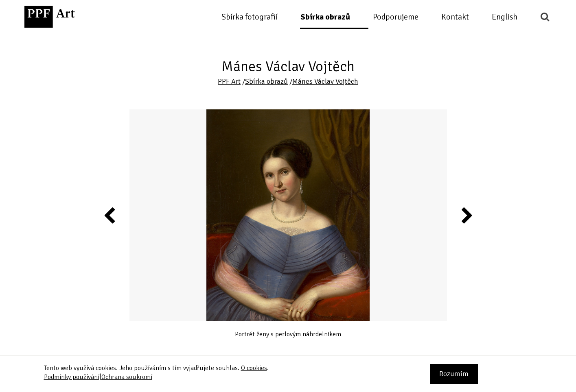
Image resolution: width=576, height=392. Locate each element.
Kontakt (455, 17)
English (505, 17)
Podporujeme (396, 17)
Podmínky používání (72, 377)
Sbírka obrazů (325, 17)
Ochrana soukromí (127, 377)
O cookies (254, 368)
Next (466, 215)
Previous (110, 215)
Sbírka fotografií (250, 17)
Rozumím (454, 374)
